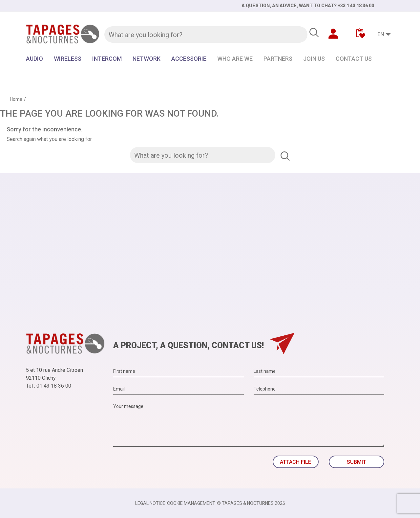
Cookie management (191, 503)
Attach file (295, 462)
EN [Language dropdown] (381, 34)
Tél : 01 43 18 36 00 (49, 386)
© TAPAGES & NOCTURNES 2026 (251, 503)
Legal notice (150, 503)
